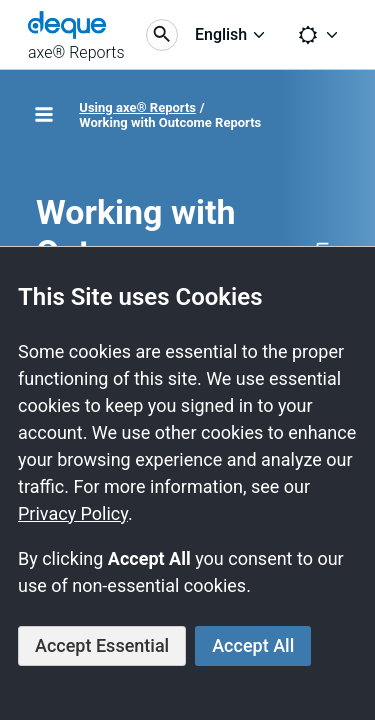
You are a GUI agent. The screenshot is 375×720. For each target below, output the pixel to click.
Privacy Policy (73, 513)
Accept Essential (102, 645)
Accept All (253, 645)
